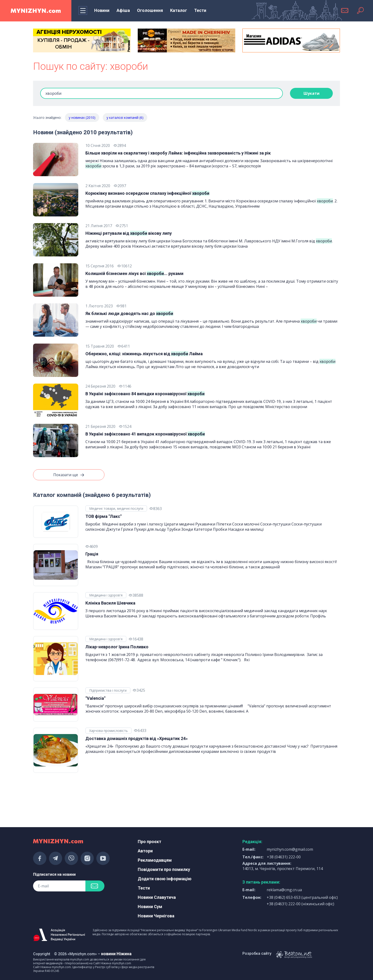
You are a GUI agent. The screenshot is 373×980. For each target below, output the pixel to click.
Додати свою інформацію (165, 879)
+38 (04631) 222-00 (284, 857)
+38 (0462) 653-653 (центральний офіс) (302, 897)
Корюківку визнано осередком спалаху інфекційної (147, 193)
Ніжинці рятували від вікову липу (129, 233)
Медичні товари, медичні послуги (116, 508)
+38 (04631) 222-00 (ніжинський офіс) (300, 904)
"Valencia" (95, 698)
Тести (200, 10)
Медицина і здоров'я (106, 595)
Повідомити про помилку (164, 869)
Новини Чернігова (156, 916)
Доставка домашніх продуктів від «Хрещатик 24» (137, 738)
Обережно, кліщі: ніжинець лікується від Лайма (144, 354)
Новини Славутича (157, 897)
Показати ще (69, 475)
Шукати (312, 93)
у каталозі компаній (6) (125, 117)
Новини (102, 10)
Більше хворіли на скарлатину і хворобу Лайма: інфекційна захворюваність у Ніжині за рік (178, 153)
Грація (92, 554)
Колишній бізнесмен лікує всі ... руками (134, 273)
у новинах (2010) (82, 117)
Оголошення (150, 10)
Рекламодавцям (155, 860)
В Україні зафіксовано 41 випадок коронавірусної (145, 434)
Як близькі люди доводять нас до (129, 313)
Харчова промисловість (108, 731)
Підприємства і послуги (108, 690)
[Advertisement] (82, 798)
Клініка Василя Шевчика (110, 603)
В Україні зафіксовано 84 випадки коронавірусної (145, 394)
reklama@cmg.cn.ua (284, 890)
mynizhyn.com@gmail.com (290, 849)
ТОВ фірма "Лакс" (103, 516)
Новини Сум (150, 907)
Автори (145, 851)
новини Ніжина (116, 954)
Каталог (179, 10)
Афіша (123, 10)
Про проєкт (150, 842)
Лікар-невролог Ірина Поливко (117, 647)
